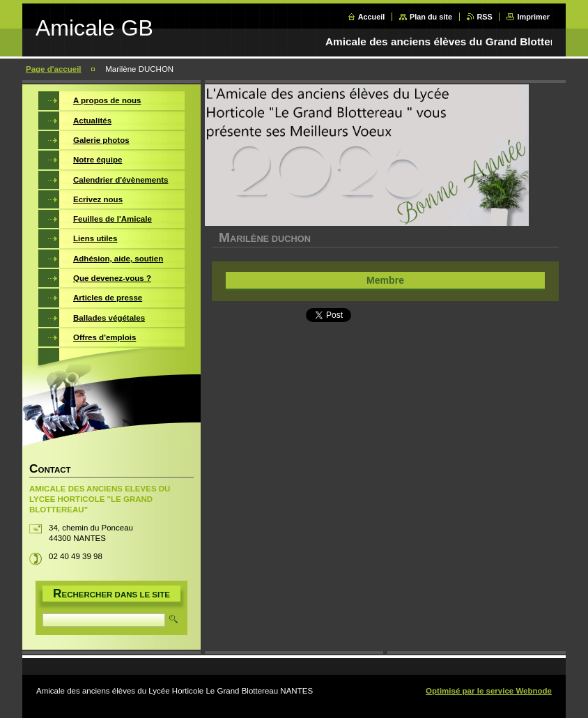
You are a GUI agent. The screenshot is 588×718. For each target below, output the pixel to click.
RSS (485, 17)
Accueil (372, 17)
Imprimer (533, 17)
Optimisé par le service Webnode (489, 691)
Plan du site (431, 17)
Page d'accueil (54, 69)
